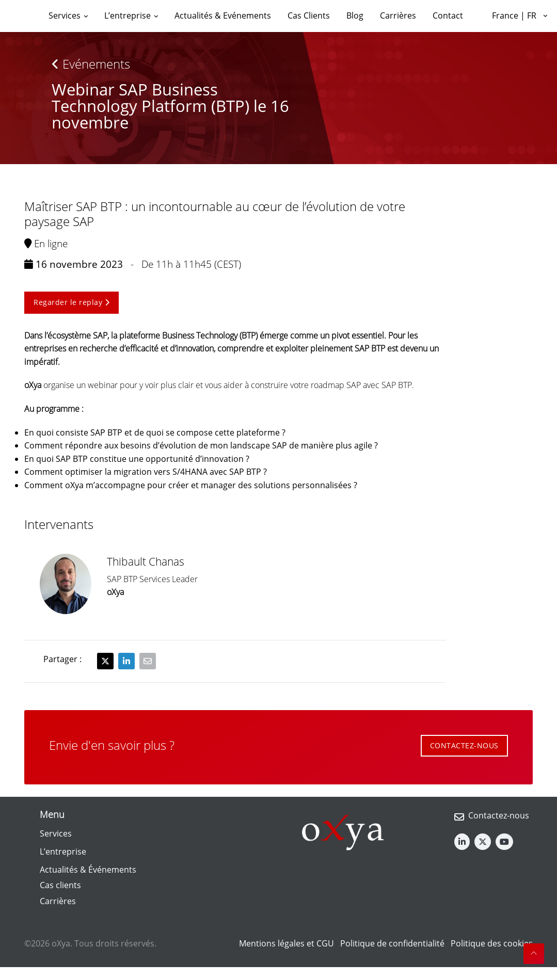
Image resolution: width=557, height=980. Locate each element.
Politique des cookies (492, 943)
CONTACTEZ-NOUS (464, 745)
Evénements (91, 64)
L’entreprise (63, 852)
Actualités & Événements (88, 870)
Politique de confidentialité (392, 943)
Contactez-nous (499, 815)
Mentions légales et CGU (287, 943)
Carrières (58, 901)
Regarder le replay (71, 302)
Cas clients (60, 885)
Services (56, 833)
